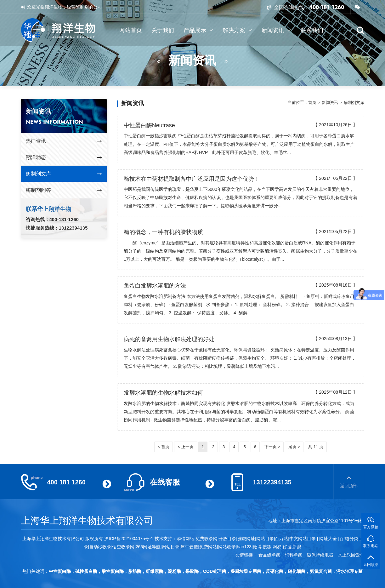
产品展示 (198, 30)
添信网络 (185, 539)
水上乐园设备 (351, 555)
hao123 (244, 547)
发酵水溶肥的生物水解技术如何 (163, 393)
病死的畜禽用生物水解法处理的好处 (169, 339)
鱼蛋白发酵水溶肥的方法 (155, 286)
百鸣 (344, 539)
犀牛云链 (189, 547)
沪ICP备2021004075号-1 (129, 539)
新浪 (297, 547)
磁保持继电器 (320, 555)
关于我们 (163, 30)
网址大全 (327, 539)
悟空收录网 (123, 547)
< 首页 (164, 447)
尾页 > (294, 447)
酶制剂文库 (64, 174)
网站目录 (171, 547)
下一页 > (272, 447)
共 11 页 (316, 447)
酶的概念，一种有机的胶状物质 (163, 232)
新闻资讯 (276, 30)
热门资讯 (64, 141)
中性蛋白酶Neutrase (149, 125)
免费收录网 (207, 539)
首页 (312, 103)
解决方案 (237, 30)
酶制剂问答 (64, 190)
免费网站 (208, 547)
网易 (277, 547)
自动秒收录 (100, 547)
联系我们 (312, 30)
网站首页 (131, 30)
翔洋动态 (64, 157)
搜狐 (267, 547)
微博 (257, 547)
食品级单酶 (269, 555)
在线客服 (165, 482)
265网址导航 (148, 547)
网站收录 (227, 547)
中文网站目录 (303, 539)
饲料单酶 (294, 555)
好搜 (287, 547)
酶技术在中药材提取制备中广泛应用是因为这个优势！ (192, 179)
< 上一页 (185, 447)
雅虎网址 (246, 539)
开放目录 (227, 539)
